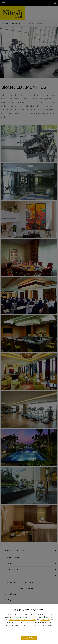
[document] (29, 322)
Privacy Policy (15, 620)
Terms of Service (29, 620)
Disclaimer (45, 620)
